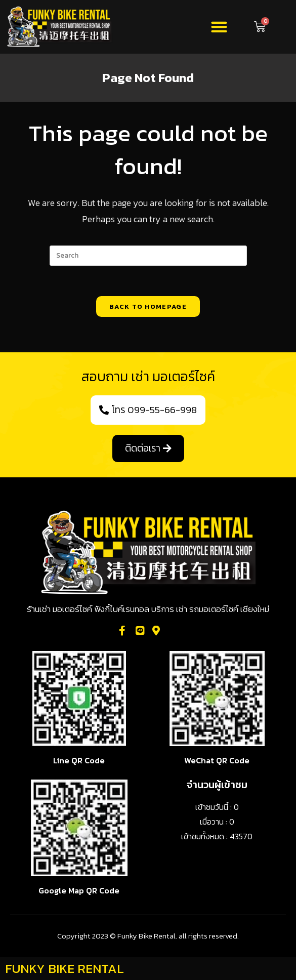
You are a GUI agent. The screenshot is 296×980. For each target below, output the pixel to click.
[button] (219, 27)
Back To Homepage (148, 307)
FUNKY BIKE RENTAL (65, 968)
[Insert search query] (148, 256)
